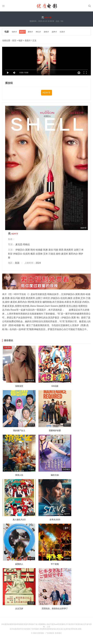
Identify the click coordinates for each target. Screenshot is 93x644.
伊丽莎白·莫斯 (23, 250)
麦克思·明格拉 (23, 244)
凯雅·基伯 (48, 250)
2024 (38, 263)
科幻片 (38, 32)
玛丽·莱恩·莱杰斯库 (63, 250)
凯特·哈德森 (36, 250)
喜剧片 (22, 32)
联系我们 (58, 633)
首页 (14, 40)
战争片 (54, 32)
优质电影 (41, 633)
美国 (17, 263)
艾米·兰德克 (49, 254)
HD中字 (46, 93)
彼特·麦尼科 (62, 254)
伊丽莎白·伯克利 (21, 254)
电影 (7, 32)
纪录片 (62, 32)
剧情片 (46, 32)
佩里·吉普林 (36, 254)
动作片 (14, 32)
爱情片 (30, 32)
